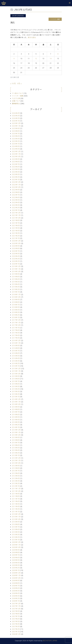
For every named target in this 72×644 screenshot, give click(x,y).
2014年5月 (16, 417)
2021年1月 (16, 238)
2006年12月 (16, 634)
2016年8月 (16, 348)
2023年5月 (16, 169)
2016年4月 (16, 358)
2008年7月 (16, 586)
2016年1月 (16, 366)
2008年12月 (16, 573)
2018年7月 (16, 305)
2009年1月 (16, 570)
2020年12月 (16, 241)
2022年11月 (16, 185)
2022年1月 (16, 210)
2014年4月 (16, 420)
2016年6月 (16, 353)
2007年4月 (16, 624)
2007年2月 (16, 629)
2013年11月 (16, 432)
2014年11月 (16, 402)
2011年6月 (16, 501)
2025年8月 (16, 131)
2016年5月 (16, 356)
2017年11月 (16, 323)
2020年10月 (16, 243)
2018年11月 (16, 295)
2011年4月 (16, 507)
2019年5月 (16, 282)
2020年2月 (16, 261)
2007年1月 (16, 632)
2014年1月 (16, 427)
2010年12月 (16, 514)
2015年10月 (16, 374)
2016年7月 (16, 351)
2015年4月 (16, 389)
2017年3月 (16, 338)
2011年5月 (16, 504)
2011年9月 (16, 494)
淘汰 (13, 23)
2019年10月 (16, 272)
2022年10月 (16, 187)
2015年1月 (16, 397)
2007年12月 (16, 604)
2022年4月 (16, 203)
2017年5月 (16, 333)
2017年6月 (16, 330)
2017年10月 (16, 325)
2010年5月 (16, 532)
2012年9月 (16, 466)
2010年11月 (16, 517)
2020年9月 (16, 246)
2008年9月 (16, 581)
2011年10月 (16, 491)
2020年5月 (16, 254)
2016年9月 (16, 346)
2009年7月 (16, 555)
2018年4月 (16, 310)
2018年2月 (16, 315)
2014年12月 (16, 399)
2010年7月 (16, 527)
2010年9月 (16, 522)
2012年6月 (16, 473)
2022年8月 (16, 192)
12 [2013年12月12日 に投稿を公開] (36, 59)
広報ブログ (16, 101)
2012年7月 (16, 471)
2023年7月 (16, 164)
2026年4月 (16, 113)
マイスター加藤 (18, 96)
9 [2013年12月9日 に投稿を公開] (14, 59)
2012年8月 (16, 468)
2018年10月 (16, 297)
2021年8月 (16, 220)
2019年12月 (16, 266)
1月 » (19, 84)
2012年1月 (16, 486)
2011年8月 (16, 496)
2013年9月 (16, 438)
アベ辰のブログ (17, 93)
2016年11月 (16, 343)
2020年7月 (16, 251)
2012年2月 (16, 483)
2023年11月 (16, 154)
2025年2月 (16, 141)
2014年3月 (16, 422)
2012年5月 (16, 476)
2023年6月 (16, 167)
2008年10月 (16, 578)
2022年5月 (16, 200)
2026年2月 (16, 118)
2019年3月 (16, 287)
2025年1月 (16, 144)
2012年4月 (16, 478)
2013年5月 (16, 448)
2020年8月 (16, 248)
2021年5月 (16, 228)
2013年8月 (16, 440)
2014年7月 (16, 412)
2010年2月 (16, 537)
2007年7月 (16, 616)
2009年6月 (16, 558)
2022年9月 (16, 190)
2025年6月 (16, 136)
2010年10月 (16, 519)
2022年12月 (16, 182)
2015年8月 (16, 379)
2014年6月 (16, 415)
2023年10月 (16, 157)
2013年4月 (16, 450)
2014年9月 (16, 407)
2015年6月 (16, 384)
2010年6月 (16, 529)
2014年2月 (16, 425)
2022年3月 (16, 205)
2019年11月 (16, 269)
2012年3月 (16, 481)
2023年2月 (16, 177)
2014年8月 (16, 409)
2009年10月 (16, 547)
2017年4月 (16, 335)
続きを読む (32, 38)
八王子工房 (16, 98)
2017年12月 (16, 320)
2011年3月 (16, 509)
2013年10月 (16, 435)
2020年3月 (16, 259)
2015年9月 (16, 376)
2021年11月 (16, 215)
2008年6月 (16, 588)
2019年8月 (16, 277)
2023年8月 (16, 162)
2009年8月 (16, 552)
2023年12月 (16, 152)
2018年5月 (16, 307)
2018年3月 (16, 312)
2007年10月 (16, 609)
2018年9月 (16, 300)
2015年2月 (16, 394)
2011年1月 (16, 512)
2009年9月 (16, 550)
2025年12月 (16, 123)
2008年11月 (16, 575)
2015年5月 (16, 387)
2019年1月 (16, 292)
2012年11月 (16, 461)
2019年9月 (16, 274)
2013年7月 (16, 443)
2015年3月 (16, 392)
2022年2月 (16, 208)
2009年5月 (16, 560)
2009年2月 (16, 568)
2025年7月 (16, 134)
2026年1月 (16, 121)
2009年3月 (16, 565)
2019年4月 (16, 284)
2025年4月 (16, 139)
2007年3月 (16, 627)
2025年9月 (16, 128)
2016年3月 (16, 361)
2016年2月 (16, 363)
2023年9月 (16, 159)
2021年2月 (16, 236)
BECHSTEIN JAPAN (50, 641)
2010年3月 (16, 535)
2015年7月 (16, 381)
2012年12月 (16, 458)
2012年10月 (16, 463)
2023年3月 (16, 174)
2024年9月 (16, 146)
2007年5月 (16, 621)
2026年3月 (16, 116)
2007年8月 (16, 614)
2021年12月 (16, 213)
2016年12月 (16, 341)
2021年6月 (16, 226)
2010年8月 (16, 524)
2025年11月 (16, 126)
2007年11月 (16, 606)
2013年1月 (16, 455)
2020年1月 (16, 264)
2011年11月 (16, 489)
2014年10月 (16, 404)
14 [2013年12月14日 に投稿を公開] (51, 59)
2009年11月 (16, 545)
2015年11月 (16, 371)
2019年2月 (16, 289)
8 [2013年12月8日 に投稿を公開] (58, 54)
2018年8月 (16, 302)
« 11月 (13, 84)
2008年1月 (16, 601)
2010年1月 (16, 540)
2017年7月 (16, 328)
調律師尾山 (16, 104)
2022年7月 (16, 195)
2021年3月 (16, 233)
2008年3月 (16, 596)
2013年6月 (16, 445)
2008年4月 (16, 593)
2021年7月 (16, 223)
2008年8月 (16, 583)
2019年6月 (16, 279)
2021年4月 (16, 231)
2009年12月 (16, 542)
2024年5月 (16, 149)
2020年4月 (16, 256)
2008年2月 (16, 598)
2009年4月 (16, 563)
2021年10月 (16, 218)
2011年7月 (16, 499)
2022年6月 (16, 197)
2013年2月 (16, 453)
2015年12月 (16, 369)
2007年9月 (16, 611)
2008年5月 (16, 591)
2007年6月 (16, 619)
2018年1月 (16, 317)
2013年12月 (16, 430)
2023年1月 (16, 180)
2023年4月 (16, 172)
